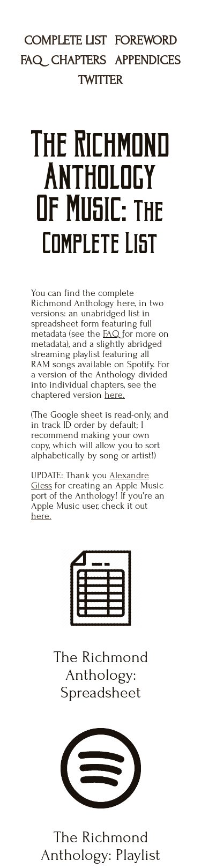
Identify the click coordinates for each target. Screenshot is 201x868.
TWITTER (100, 80)
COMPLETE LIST (65, 40)
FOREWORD (146, 40)
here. (115, 395)
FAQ (31, 60)
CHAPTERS (79, 60)
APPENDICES (148, 60)
